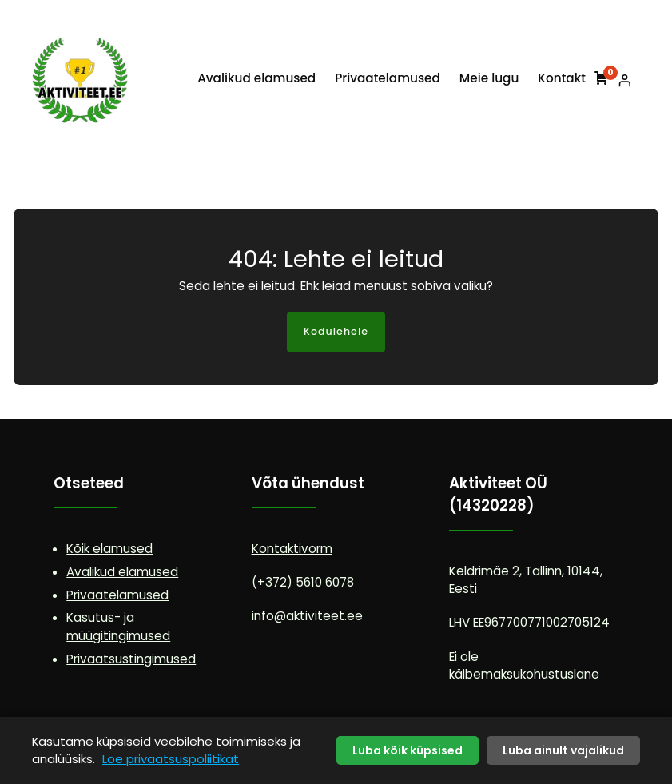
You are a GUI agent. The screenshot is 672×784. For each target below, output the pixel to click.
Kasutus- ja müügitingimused (118, 627)
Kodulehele (336, 331)
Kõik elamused (109, 549)
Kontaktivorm (292, 549)
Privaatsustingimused (131, 659)
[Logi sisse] (625, 80)
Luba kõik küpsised (408, 750)
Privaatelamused (117, 595)
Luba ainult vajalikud (563, 750)
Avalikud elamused (122, 572)
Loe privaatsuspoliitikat (171, 759)
